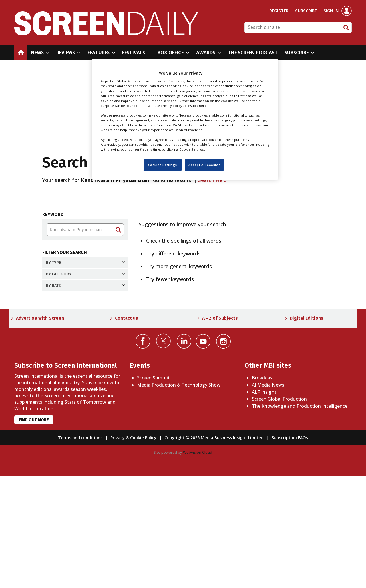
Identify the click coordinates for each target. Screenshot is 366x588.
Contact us (127, 430)
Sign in (331, 11)
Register (279, 11)
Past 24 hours (68, 315)
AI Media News (268, 497)
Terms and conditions (80, 549)
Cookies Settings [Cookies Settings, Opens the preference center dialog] (163, 165)
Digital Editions (307, 430)
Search (346, 27)
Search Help (212, 180)
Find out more (34, 532)
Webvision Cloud (198, 564)
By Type (86, 263)
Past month (66, 335)
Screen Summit (153, 489)
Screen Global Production (279, 511)
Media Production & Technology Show (179, 497)
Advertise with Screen (40, 430)
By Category (86, 283)
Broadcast (263, 489)
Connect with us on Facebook (143, 453)
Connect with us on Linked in (184, 453)
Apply (57, 385)
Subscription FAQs (290, 549)
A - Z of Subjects (220, 430)
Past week (64, 325)
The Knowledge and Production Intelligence (300, 518)
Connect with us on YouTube (203, 453)
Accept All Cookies (204, 165)
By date (86, 304)
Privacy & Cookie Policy (133, 549)
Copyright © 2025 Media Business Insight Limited (214, 549)
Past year (63, 345)
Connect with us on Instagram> (223, 453)
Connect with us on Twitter (163, 453)
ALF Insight (264, 504)
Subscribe (306, 11)
